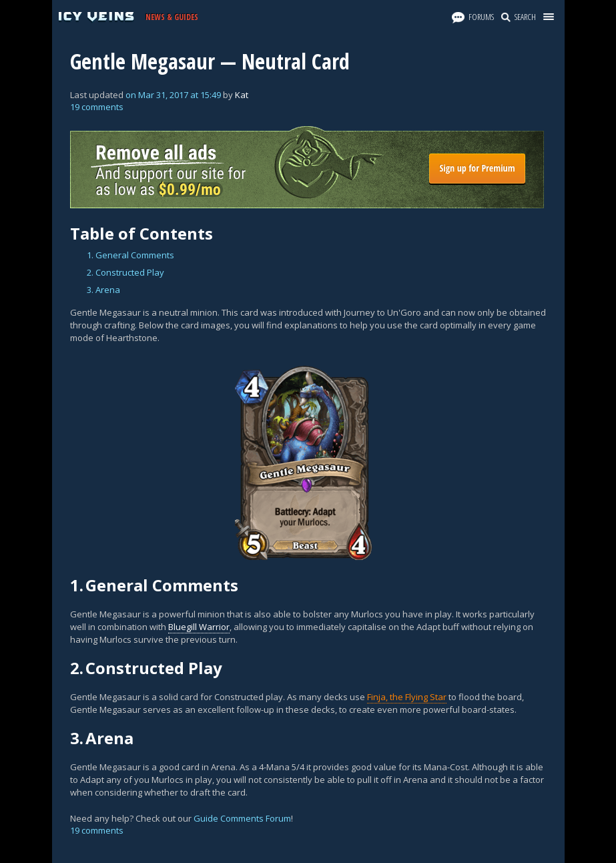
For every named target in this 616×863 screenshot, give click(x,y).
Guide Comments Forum (242, 818)
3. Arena (103, 290)
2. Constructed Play (125, 272)
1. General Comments (130, 255)
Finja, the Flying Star (407, 697)
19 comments (97, 107)
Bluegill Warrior (199, 627)
